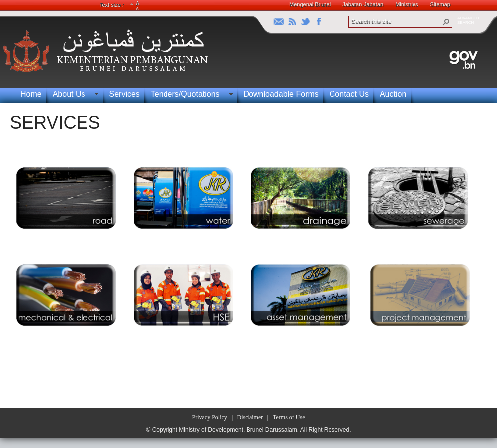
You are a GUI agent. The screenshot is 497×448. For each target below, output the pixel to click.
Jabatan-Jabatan (363, 4)
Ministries (407, 4)
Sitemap (440, 4)
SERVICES (55, 122)
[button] (446, 22)
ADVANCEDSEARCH (468, 20)
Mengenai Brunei (310, 4)
